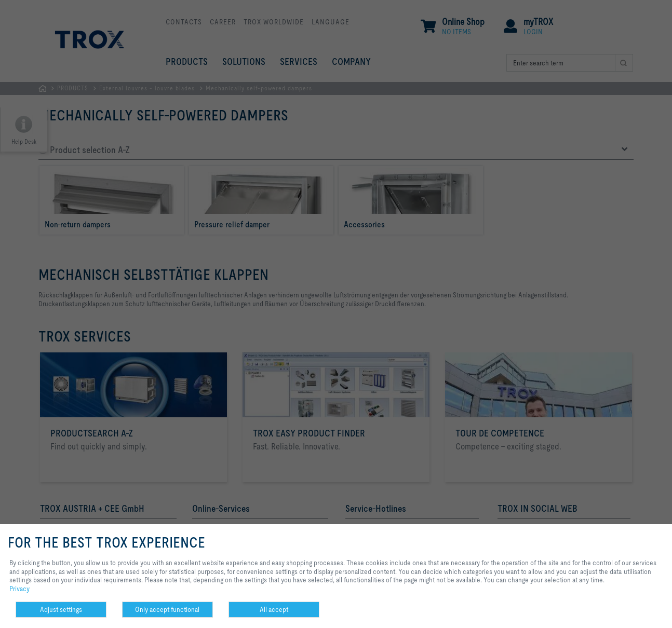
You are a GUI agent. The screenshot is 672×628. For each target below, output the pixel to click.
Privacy (19, 589)
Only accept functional (167, 609)
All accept (274, 609)
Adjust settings (61, 609)
